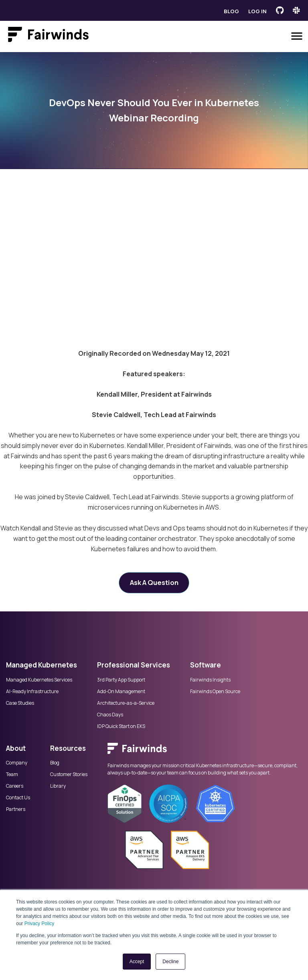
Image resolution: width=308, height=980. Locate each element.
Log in (257, 11)
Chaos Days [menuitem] (110, 715)
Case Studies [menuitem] (20, 703)
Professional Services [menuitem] (134, 665)
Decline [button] (170, 962)
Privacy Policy (40, 924)
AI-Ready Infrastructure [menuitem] (32, 692)
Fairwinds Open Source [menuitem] (215, 692)
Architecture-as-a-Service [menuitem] (126, 703)
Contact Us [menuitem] (18, 798)
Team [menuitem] (12, 774)
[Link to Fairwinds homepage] (48, 36)
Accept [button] (137, 962)
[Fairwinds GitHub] (280, 10)
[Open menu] (297, 36)
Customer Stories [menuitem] (69, 774)
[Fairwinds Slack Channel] (296, 10)
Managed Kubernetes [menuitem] (42, 665)
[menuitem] (205, 752)
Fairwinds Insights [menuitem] (210, 680)
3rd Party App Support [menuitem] (121, 680)
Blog (231, 11)
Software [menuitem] (206, 665)
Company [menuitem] (17, 763)
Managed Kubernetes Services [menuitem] (39, 680)
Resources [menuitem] (68, 748)
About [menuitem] (16, 748)
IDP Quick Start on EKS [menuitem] (121, 726)
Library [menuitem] (58, 786)
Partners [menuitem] (16, 809)
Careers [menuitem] (15, 786)
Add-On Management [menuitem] (121, 692)
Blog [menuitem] (55, 763)
